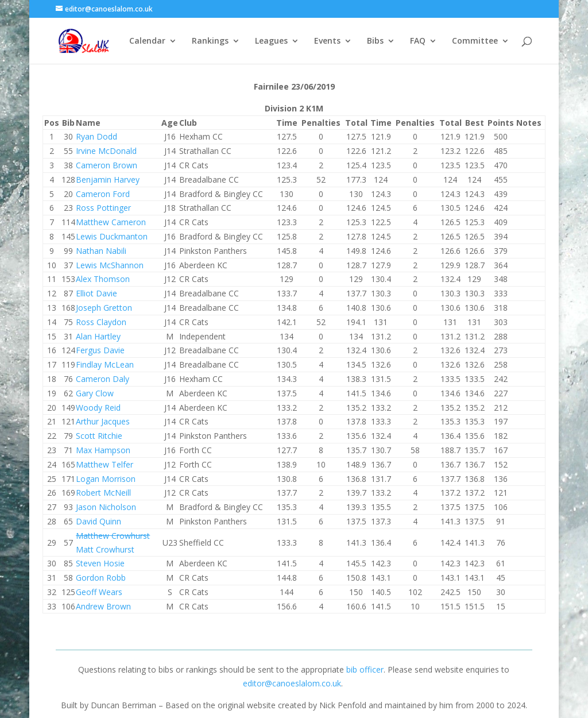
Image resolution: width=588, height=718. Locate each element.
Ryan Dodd (96, 136)
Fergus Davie (100, 350)
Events (327, 41)
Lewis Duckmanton (112, 236)
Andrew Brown (103, 606)
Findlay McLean (105, 364)
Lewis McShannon (110, 265)
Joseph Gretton (104, 308)
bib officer (365, 669)
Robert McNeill (103, 493)
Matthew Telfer (105, 464)
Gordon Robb (101, 578)
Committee (475, 41)
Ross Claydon (101, 322)
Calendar (147, 41)
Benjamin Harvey (108, 179)
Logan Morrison (106, 479)
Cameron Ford (103, 194)
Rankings (210, 41)
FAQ (418, 41)
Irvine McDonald (106, 151)
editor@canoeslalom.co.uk (292, 683)
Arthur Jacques (103, 421)
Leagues (271, 41)
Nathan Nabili (101, 251)
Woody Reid (98, 408)
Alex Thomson (103, 279)
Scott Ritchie (99, 436)
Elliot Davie (96, 293)
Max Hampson (103, 450)
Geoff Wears (99, 592)
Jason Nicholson (106, 507)
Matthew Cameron (111, 222)
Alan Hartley (98, 336)
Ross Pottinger (103, 208)
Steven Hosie (100, 563)
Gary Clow (95, 393)
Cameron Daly (102, 379)
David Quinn (98, 521)
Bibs (375, 41)
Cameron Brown (107, 165)
